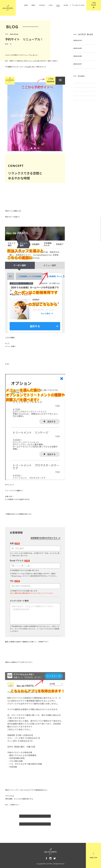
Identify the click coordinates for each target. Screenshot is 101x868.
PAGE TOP (93, 856)
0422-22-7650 (78, 5)
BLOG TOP (35, 825)
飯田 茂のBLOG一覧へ (35, 817)
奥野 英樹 (77, 125)
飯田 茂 (76, 98)
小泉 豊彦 (77, 118)
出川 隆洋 (77, 112)
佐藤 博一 (77, 105)
